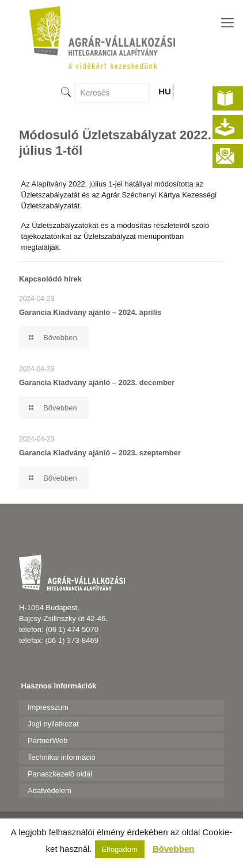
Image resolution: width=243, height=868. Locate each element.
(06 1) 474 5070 (72, 629)
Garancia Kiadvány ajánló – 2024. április (90, 312)
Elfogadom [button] (120, 849)
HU (165, 91)
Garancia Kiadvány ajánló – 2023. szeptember (100, 453)
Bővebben (174, 849)
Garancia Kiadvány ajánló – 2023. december (97, 382)
